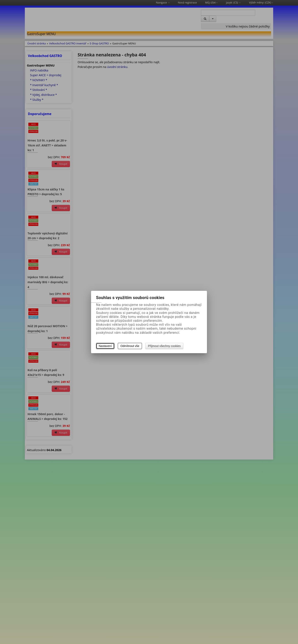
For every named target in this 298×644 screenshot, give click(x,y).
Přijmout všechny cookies (164, 346)
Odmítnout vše (130, 346)
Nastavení (105, 346)
